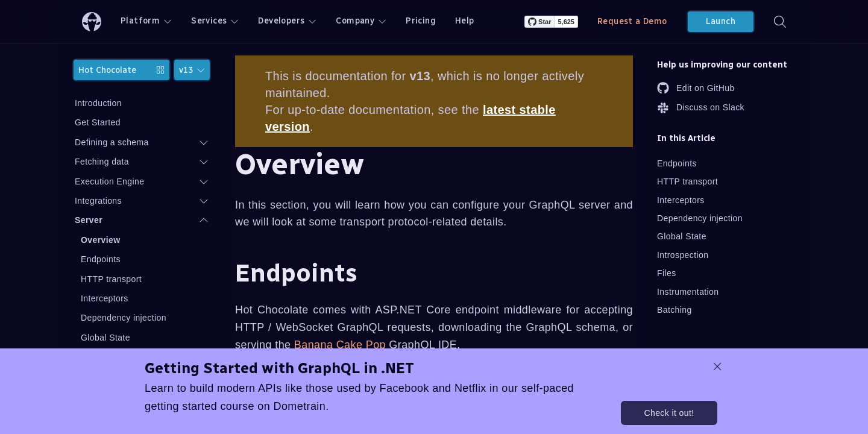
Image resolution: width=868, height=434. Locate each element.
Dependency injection (124, 318)
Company (361, 21)
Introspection (683, 255)
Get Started (98, 122)
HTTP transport (111, 279)
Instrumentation (688, 292)
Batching (675, 310)
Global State (105, 338)
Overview (100, 240)
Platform (146, 21)
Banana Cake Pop (340, 345)
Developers (287, 21)
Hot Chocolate (121, 70)
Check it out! (669, 413)
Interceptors (105, 298)
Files (667, 273)
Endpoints (101, 259)
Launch (721, 21)
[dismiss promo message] (717, 366)
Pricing (421, 21)
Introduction (98, 103)
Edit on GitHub (696, 88)
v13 (192, 70)
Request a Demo (632, 21)
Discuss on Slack (701, 108)
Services (215, 21)
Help (465, 21)
